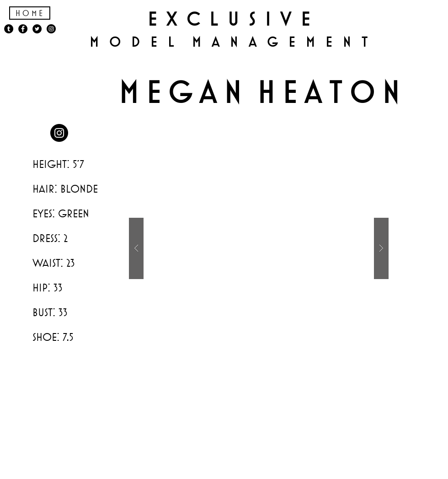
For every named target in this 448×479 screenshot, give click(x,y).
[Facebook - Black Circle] (23, 29)
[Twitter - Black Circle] (37, 29)
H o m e (29, 13)
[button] (259, 248)
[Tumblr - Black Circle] (9, 29)
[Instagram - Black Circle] (59, 133)
